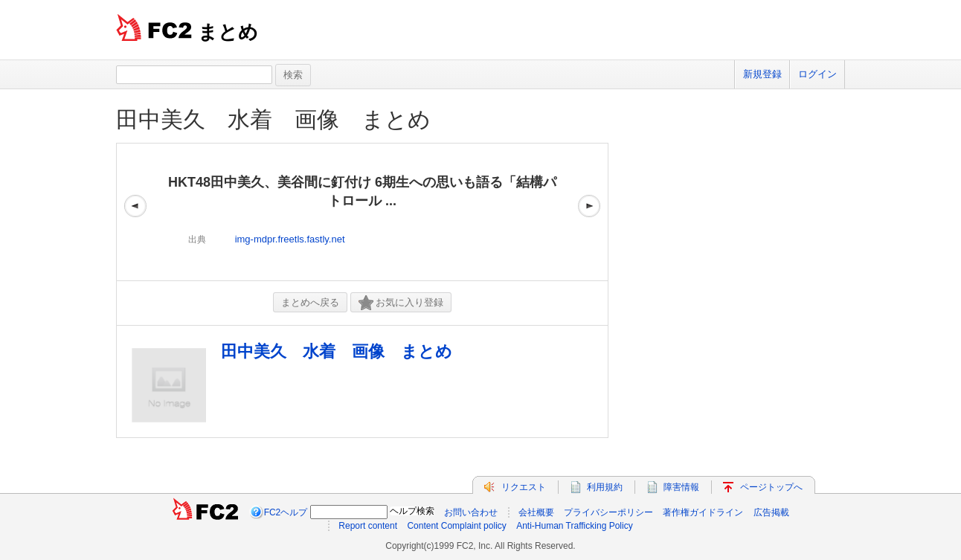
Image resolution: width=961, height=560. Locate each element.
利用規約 (605, 487)
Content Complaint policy (456, 526)
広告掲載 (771, 512)
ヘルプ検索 (412, 511)
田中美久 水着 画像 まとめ (273, 119)
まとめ (228, 32)
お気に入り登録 (401, 303)
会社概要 (536, 512)
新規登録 (762, 74)
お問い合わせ (471, 512)
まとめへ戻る (310, 302)
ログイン (817, 74)
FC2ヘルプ (286, 512)
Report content (368, 526)
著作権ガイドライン (703, 512)
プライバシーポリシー (608, 512)
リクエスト (524, 487)
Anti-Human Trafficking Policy (575, 526)
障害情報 (681, 487)
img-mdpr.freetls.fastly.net (290, 239)
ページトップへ (771, 487)
